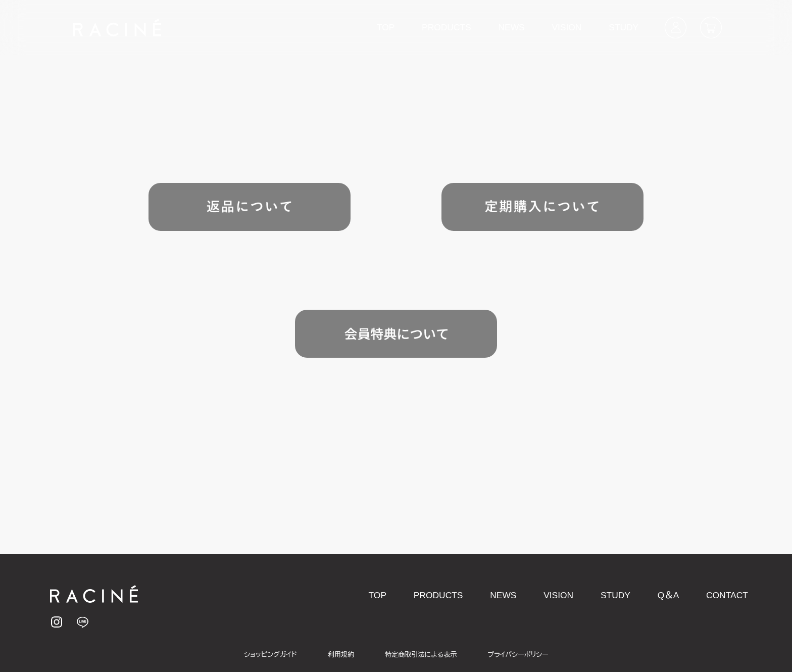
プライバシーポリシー (518, 655)
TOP (386, 27)
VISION (566, 27)
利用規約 (341, 655)
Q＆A (669, 595)
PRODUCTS (447, 27)
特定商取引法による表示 (421, 655)
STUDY (624, 27)
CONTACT (727, 595)
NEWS (511, 27)
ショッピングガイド (270, 655)
